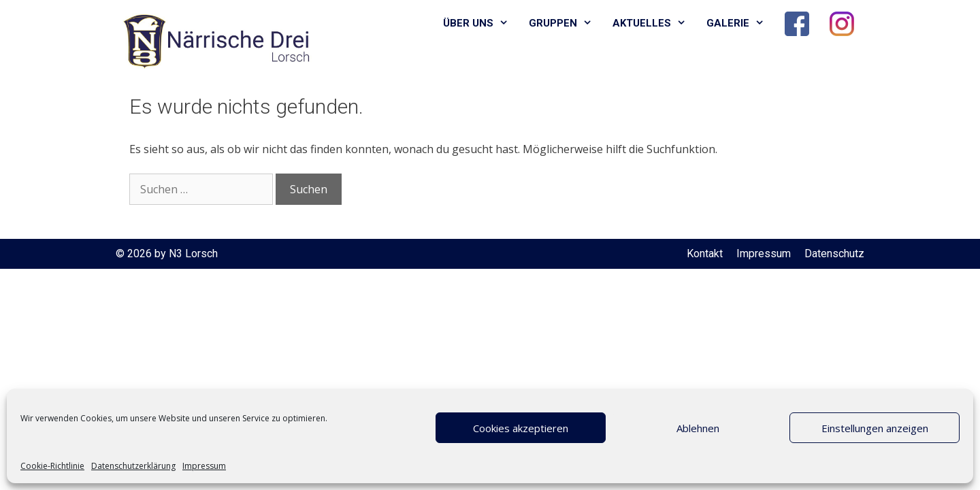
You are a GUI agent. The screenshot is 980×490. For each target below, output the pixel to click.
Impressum (204, 466)
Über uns (481, 23)
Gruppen (566, 23)
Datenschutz (834, 254)
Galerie (740, 23)
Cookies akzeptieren (521, 428)
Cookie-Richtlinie (52, 466)
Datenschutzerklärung (133, 466)
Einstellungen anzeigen (875, 428)
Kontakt (705, 254)
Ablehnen (698, 428)
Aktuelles (654, 23)
